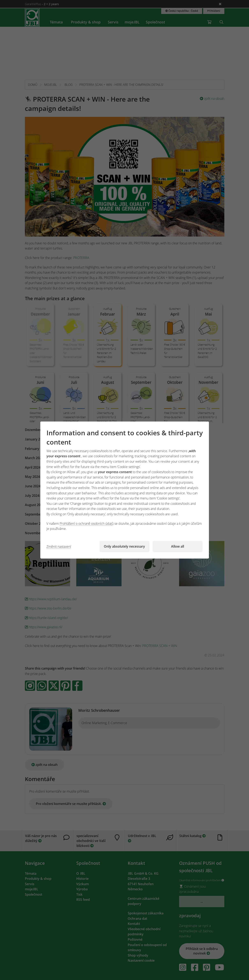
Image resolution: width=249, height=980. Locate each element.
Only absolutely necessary (124, 546)
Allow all (178, 546)
